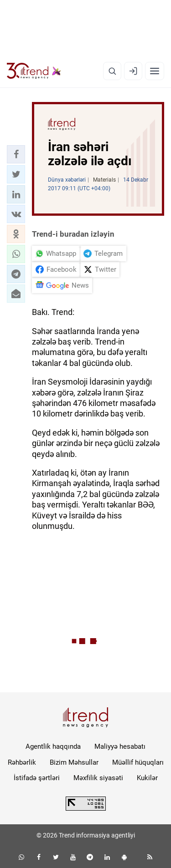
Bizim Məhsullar (74, 762)
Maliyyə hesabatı (120, 746)
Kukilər (147, 778)
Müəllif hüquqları (138, 762)
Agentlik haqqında (53, 746)
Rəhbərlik (22, 762)
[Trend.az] (34, 71)
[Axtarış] (112, 71)
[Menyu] (155, 71)
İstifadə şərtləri (37, 778)
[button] (16, 154)
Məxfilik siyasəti (98, 778)
